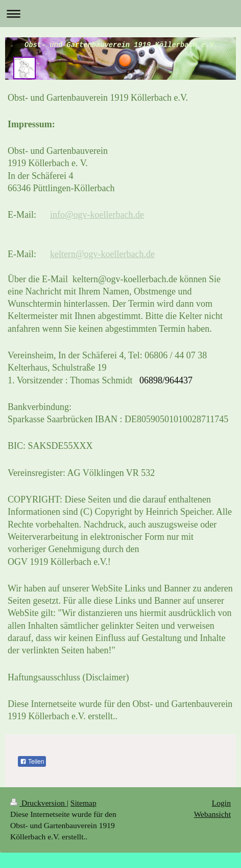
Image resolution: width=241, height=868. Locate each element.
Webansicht (212, 814)
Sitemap (83, 803)
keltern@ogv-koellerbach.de (102, 254)
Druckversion (39, 803)
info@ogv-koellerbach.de (97, 215)
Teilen (32, 762)
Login (221, 803)
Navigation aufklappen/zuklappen (120, 14)
